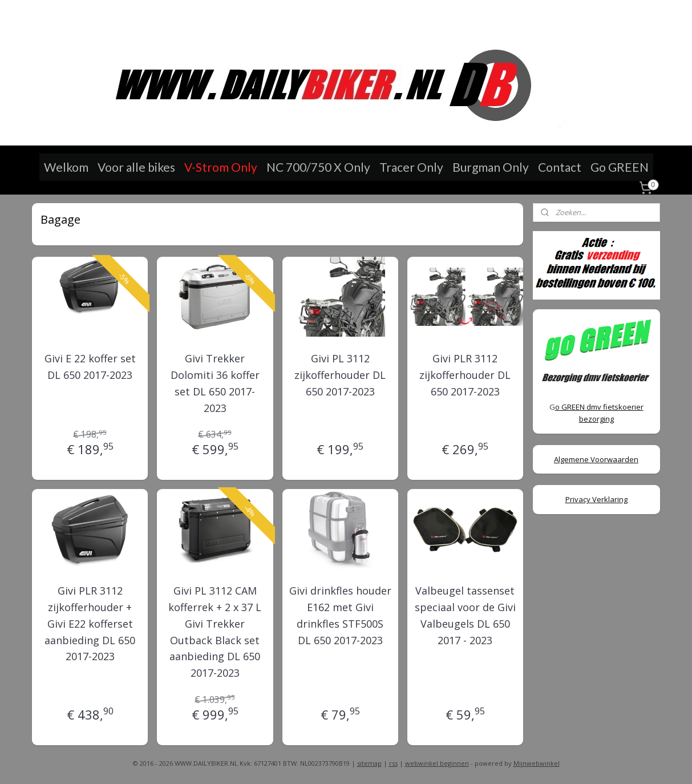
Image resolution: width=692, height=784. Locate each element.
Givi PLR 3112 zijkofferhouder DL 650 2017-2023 (466, 375)
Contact (560, 167)
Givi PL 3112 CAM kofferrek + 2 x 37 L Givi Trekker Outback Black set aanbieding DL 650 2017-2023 (215, 632)
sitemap (369, 763)
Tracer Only (411, 167)
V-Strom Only (221, 167)
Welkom (66, 167)
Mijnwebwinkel (537, 763)
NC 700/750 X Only (318, 167)
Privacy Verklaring (596, 499)
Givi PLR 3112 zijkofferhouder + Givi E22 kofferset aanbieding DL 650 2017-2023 (90, 623)
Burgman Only (491, 167)
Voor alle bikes (136, 167)
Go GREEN (620, 167)
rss (393, 763)
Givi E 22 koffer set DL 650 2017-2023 (90, 367)
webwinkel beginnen (437, 763)
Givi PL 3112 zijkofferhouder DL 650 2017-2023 (340, 375)
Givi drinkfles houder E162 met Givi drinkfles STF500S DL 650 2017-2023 (340, 615)
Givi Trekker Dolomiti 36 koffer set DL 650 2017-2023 (215, 383)
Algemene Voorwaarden (596, 459)
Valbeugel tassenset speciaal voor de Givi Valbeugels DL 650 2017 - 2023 (465, 615)
